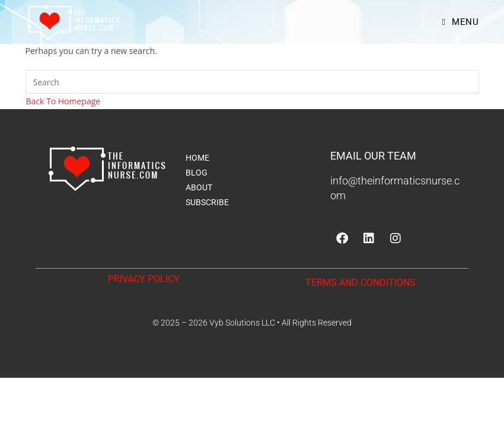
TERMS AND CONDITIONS (361, 283)
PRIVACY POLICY (144, 279)
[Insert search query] (252, 82)
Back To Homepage (63, 101)
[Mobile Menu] (460, 22)
